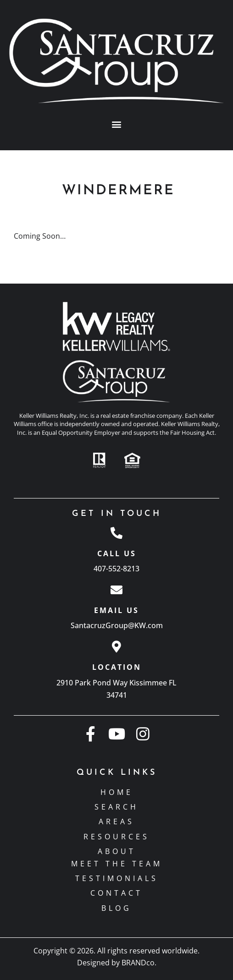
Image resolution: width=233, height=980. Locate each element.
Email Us (116, 610)
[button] (117, 124)
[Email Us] (116, 590)
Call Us (117, 553)
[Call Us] (116, 533)
